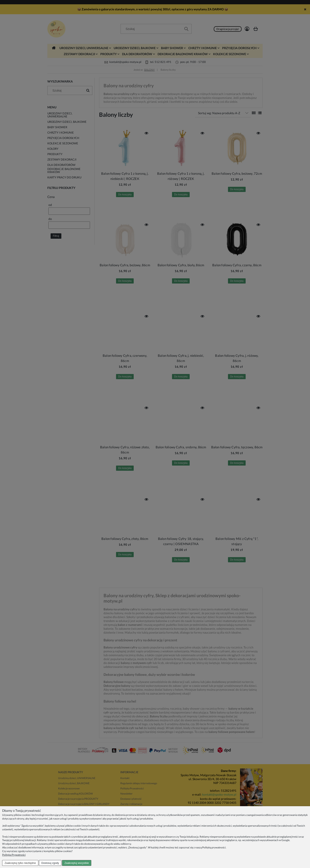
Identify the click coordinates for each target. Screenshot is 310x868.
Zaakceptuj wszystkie (77, 863)
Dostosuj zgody (50, 863)
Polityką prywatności (214, 847)
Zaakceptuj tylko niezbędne (20, 863)
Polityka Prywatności (14, 855)
